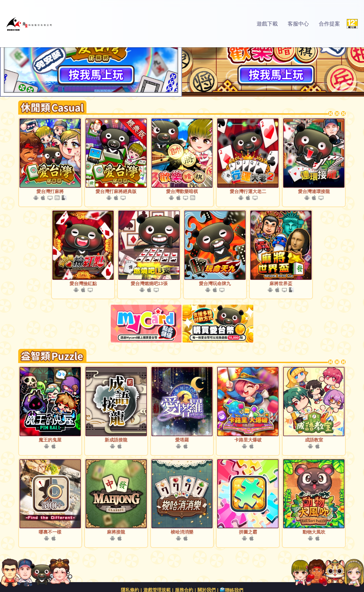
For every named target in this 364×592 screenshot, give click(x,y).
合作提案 (329, 24)
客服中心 (298, 24)
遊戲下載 (267, 24)
